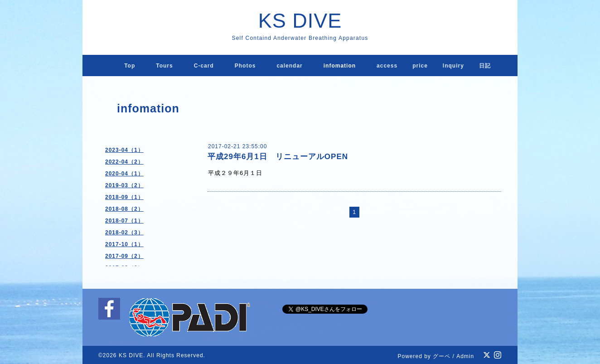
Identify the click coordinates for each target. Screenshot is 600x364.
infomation (340, 66)
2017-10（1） (124, 244)
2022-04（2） (124, 162)
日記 (485, 66)
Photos (245, 66)
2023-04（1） (124, 150)
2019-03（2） (124, 185)
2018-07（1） (124, 221)
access (387, 66)
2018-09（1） (124, 197)
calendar (289, 66)
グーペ (442, 356)
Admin (465, 356)
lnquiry (453, 66)
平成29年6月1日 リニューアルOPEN (278, 157)
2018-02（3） (124, 233)
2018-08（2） (124, 209)
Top (130, 66)
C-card (204, 66)
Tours (164, 66)
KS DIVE (300, 21)
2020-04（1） (124, 174)
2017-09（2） (124, 256)
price (420, 66)
